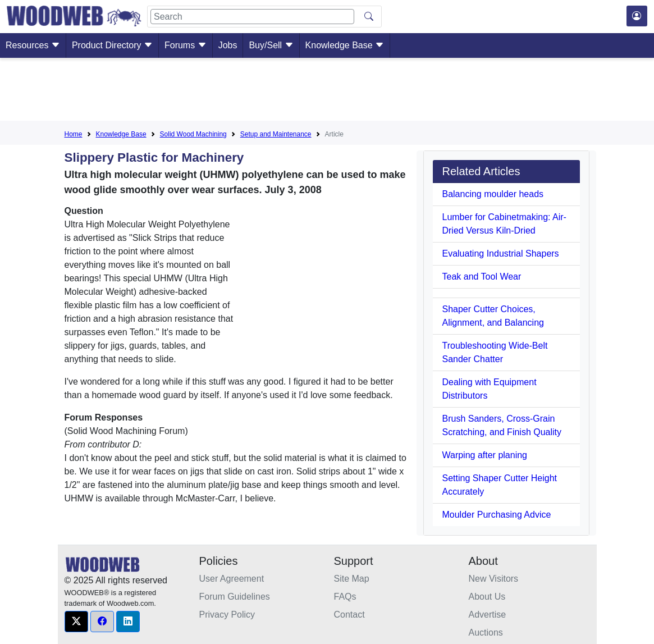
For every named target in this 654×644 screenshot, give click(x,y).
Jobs (228, 45)
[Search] (252, 17)
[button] (76, 622)
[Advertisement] (327, 92)
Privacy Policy (227, 615)
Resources (33, 45)
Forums (186, 45)
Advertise (488, 615)
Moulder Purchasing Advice (496, 515)
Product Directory (112, 45)
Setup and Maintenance (276, 134)
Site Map (352, 579)
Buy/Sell (271, 45)
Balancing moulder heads (493, 194)
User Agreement (232, 579)
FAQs (345, 597)
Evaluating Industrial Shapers (500, 254)
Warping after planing (484, 455)
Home (74, 134)
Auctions (486, 632)
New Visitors (494, 579)
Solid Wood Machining (193, 134)
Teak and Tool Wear (481, 277)
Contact (349, 615)
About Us (487, 597)
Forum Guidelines (235, 597)
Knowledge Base (345, 45)
